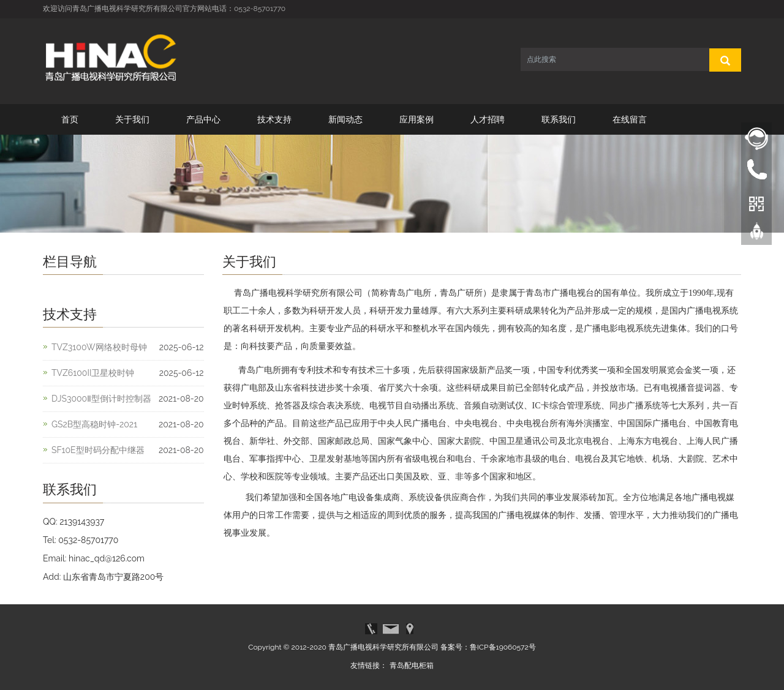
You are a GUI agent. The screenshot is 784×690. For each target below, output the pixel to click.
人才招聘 (488, 119)
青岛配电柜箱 (412, 666)
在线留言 (630, 119)
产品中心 (203, 119)
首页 (70, 119)
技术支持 (274, 119)
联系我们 (559, 119)
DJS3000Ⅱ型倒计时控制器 (101, 399)
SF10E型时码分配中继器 (98, 450)
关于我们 (132, 119)
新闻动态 (345, 119)
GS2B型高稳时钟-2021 (94, 424)
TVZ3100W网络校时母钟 (99, 347)
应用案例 (417, 119)
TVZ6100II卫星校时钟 (93, 373)
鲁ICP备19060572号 (503, 647)
